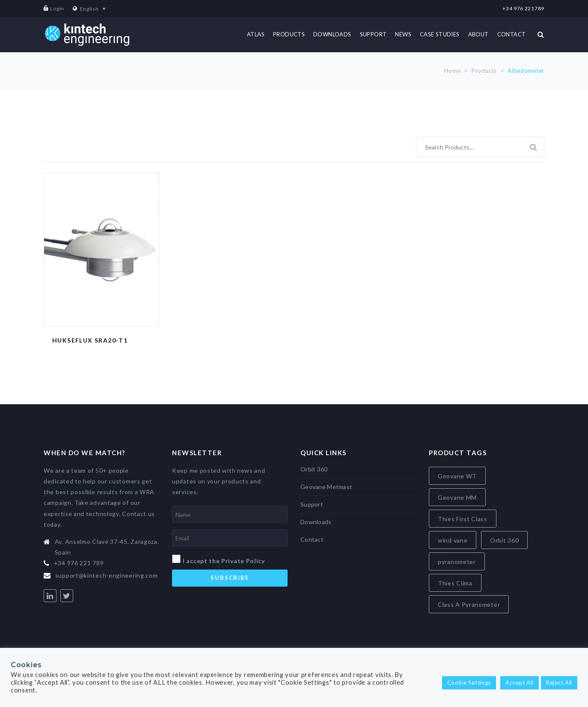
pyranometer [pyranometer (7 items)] (457, 562)
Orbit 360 (314, 469)
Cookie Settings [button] (469, 683)
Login (57, 8)
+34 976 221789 (523, 8)
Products (484, 71)
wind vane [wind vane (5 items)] (453, 540)
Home (452, 71)
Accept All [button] (520, 683)
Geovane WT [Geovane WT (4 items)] (457, 476)
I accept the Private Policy (224, 561)
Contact (312, 539)
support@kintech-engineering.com (107, 575)
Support (312, 504)
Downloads (316, 522)
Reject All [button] (559, 683)
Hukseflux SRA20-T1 (90, 340)
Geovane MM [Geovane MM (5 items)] (457, 497)
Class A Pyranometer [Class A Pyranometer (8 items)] (469, 604)
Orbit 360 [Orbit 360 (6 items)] (504, 540)
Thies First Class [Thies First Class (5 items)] (463, 519)
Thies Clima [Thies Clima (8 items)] (455, 583)
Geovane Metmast (326, 487)
